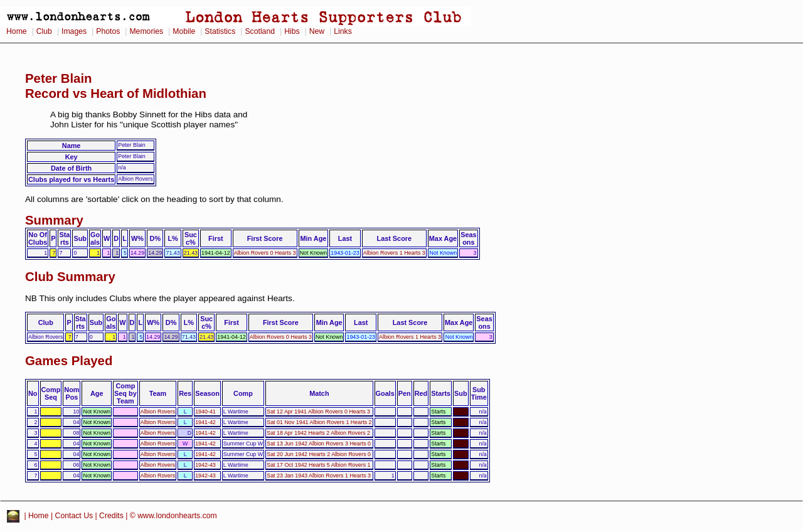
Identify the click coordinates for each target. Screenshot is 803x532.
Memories (146, 31)
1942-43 (205, 465)
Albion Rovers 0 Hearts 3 (265, 253)
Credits (111, 516)
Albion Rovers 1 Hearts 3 (394, 253)
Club (44, 31)
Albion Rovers (158, 412)
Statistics (220, 31)
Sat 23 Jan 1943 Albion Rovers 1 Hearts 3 (319, 476)
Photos (108, 31)
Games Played (69, 361)
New (317, 31)
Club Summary (70, 277)
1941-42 (205, 422)
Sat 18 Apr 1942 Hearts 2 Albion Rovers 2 (318, 433)
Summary (54, 220)
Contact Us (74, 516)
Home (17, 31)
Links (343, 31)
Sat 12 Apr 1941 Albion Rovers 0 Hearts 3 (318, 412)
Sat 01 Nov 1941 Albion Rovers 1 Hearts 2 (319, 422)
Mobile (184, 31)
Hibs (292, 31)
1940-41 (205, 412)
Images (74, 31)
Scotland (260, 31)
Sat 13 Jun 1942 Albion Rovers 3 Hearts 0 (319, 444)
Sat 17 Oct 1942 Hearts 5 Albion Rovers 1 (318, 465)
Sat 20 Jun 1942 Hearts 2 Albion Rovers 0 (319, 454)
